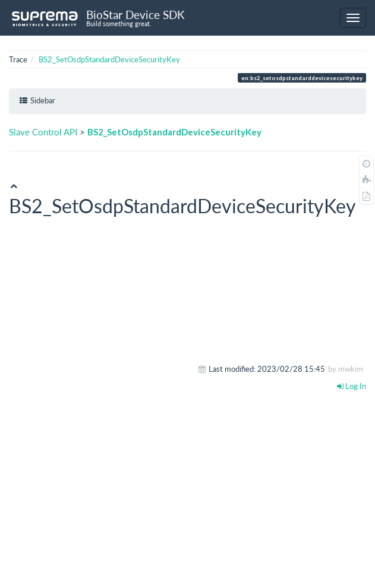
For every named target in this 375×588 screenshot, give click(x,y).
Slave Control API (43, 132)
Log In (352, 386)
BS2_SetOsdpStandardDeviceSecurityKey (109, 59)
